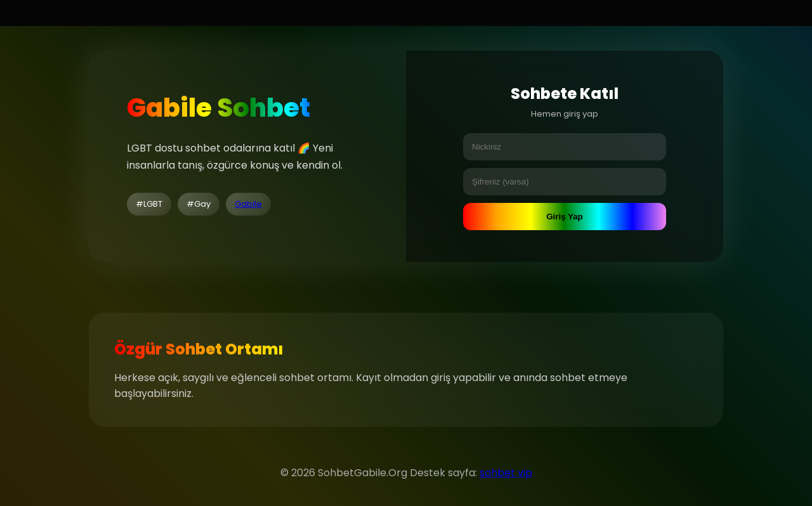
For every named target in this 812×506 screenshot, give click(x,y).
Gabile (248, 204)
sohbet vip (506, 473)
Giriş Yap (565, 217)
